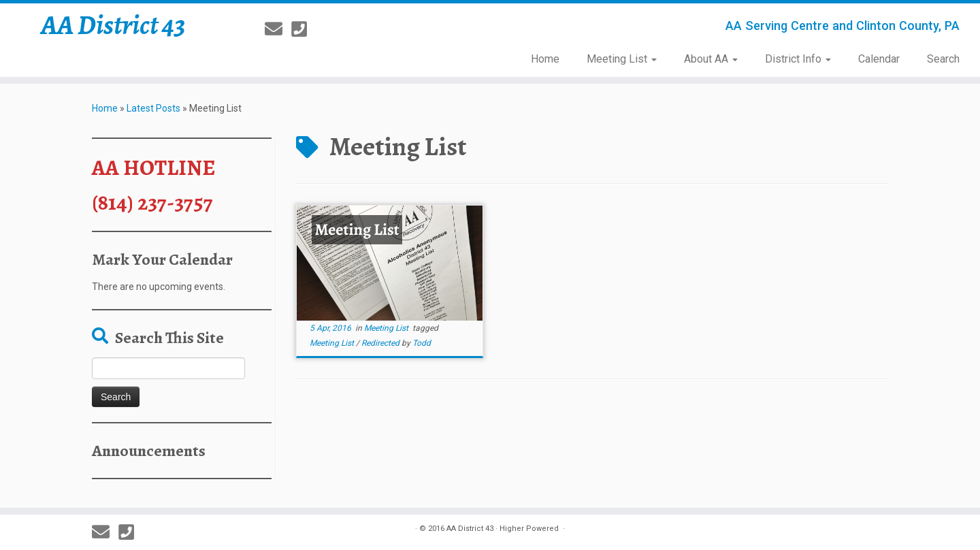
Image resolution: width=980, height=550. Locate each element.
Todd (422, 343)
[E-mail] (278, 29)
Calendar (879, 59)
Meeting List (622, 59)
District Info (798, 59)
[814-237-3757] (304, 29)
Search (943, 59)
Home (545, 59)
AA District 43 (113, 25)
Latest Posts (153, 108)
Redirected (381, 343)
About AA (711, 59)
